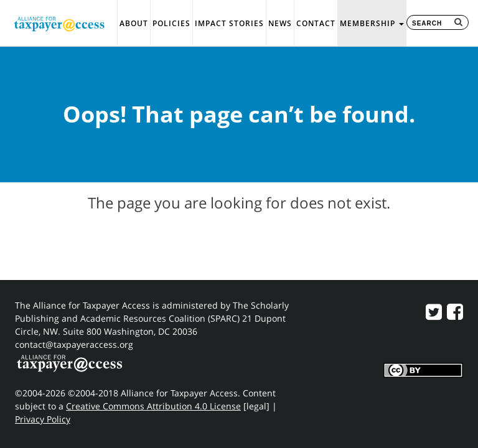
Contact (316, 23)
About (134, 23)
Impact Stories (229, 23)
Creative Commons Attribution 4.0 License (153, 406)
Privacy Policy (43, 419)
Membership (372, 23)
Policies (171, 23)
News (280, 23)
